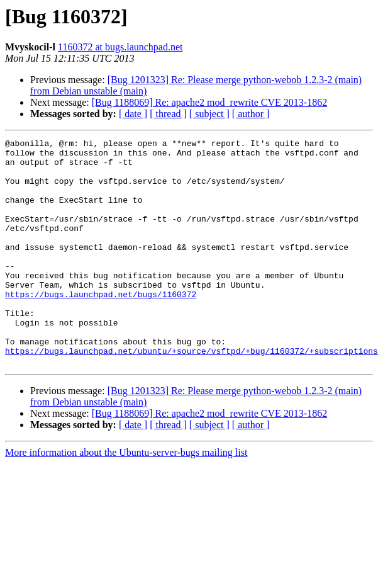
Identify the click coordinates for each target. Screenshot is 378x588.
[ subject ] (209, 114)
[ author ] (251, 114)
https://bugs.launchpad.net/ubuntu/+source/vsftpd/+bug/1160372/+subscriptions (192, 394)
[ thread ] (168, 114)
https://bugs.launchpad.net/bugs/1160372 (101, 326)
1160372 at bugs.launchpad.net (120, 47)
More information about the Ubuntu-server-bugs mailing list (126, 498)
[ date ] (133, 114)
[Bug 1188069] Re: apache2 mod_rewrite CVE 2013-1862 (209, 102)
